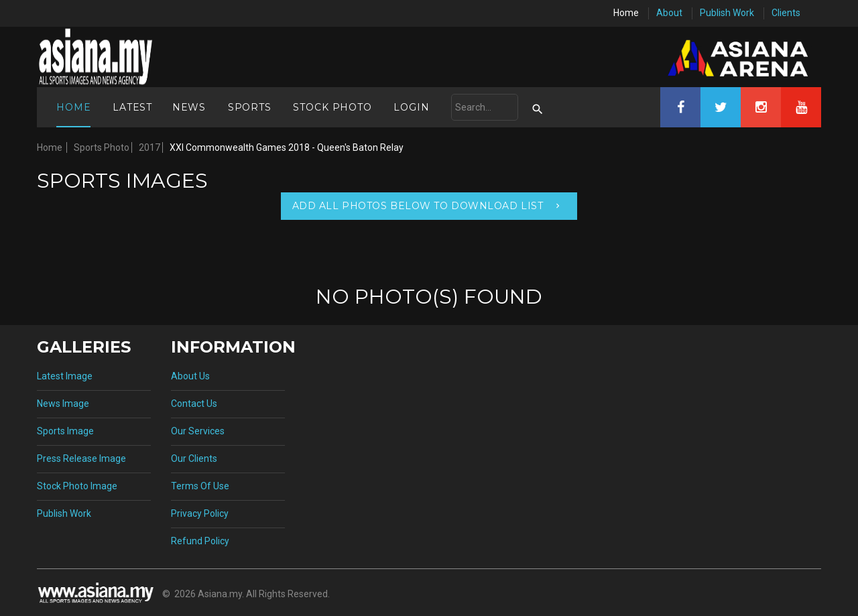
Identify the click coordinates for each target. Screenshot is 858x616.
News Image (63, 404)
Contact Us (194, 404)
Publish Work (727, 13)
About (669, 13)
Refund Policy (200, 541)
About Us (190, 376)
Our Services (198, 431)
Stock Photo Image (77, 486)
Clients (786, 13)
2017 (149, 147)
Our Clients (194, 458)
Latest (132, 107)
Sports (250, 107)
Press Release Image (81, 458)
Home (626, 13)
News (189, 107)
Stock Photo (332, 107)
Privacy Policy (200, 513)
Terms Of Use (200, 486)
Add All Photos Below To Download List (418, 206)
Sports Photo (102, 147)
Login (411, 107)
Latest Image (65, 376)
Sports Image (65, 431)
